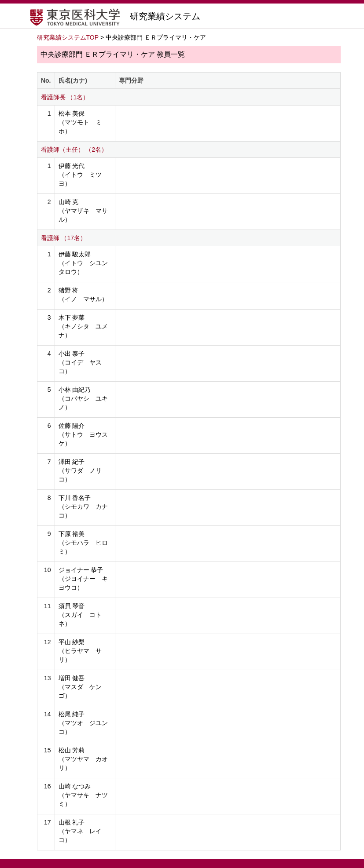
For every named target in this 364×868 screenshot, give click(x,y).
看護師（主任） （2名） (74, 150)
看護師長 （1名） (65, 97)
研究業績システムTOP (68, 37)
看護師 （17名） (64, 238)
